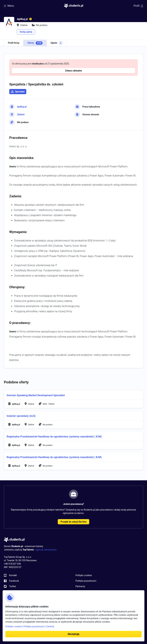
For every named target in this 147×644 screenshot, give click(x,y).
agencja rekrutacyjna (46, 550)
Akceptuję (73, 634)
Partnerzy (80, 586)
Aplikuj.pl (22, 107)
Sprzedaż (20, 92)
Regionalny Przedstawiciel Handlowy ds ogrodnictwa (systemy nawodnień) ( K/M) (54, 437)
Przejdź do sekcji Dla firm (73, 522)
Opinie (57, 43)
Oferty (35, 43)
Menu (9, 6)
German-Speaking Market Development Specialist (36, 395)
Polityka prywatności (86, 581)
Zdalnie (21, 114)
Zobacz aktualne (73, 71)
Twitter (13, 586)
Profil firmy (14, 43)
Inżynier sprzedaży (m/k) (21, 416)
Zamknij (50, 626)
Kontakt (13, 575)
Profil (138, 6)
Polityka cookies (84, 575)
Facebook (14, 581)
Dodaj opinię (26, 32)
